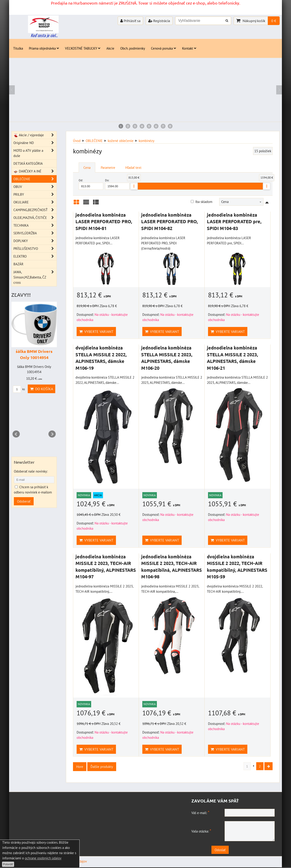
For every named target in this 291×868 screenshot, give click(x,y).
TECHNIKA (35, 225)
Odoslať (234, 850)
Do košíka (41, 389)
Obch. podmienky (133, 48)
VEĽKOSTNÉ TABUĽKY (83, 48)
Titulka (18, 48)
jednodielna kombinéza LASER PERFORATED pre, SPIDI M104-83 (234, 221)
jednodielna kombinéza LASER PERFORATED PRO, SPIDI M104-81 (104, 221)
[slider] (134, 186)
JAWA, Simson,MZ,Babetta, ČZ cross (35, 277)
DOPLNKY (35, 241)
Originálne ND (35, 143)
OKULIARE (35, 202)
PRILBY (35, 194)
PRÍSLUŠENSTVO (35, 249)
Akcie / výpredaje (35, 135)
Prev (16, 434)
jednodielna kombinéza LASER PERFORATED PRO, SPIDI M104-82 (169, 221)
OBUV (35, 187)
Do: (117, 184)
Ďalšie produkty (102, 767)
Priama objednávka (44, 48)
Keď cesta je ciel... (44, 35)
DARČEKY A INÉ (35, 171)
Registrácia (159, 21)
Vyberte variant (96, 332)
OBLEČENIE (35, 179)
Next (52, 434)
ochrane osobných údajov (43, 858)
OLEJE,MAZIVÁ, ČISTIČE (35, 218)
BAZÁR (18, 264)
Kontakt (189, 48)
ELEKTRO (35, 256)
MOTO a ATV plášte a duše (35, 153)
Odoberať (24, 501)
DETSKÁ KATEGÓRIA (28, 163)
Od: (91, 184)
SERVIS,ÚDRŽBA (35, 233)
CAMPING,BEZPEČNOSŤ (35, 210)
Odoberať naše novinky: (31, 471)
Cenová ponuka (164, 48)
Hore (80, 767)
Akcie (110, 48)
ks (19, 389)
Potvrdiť (8, 864)
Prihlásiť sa (130, 21)
